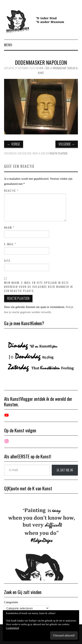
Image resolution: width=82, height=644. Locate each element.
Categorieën (11, 602)
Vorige (14, 144)
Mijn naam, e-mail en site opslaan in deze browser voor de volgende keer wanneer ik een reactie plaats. (39, 287)
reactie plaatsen (58, 153)
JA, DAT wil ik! (65, 470)
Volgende (67, 144)
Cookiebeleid (12, 628)
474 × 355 (44, 68)
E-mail (10, 244)
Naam (9, 227)
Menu (8, 45)
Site (7, 261)
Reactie (11, 191)
